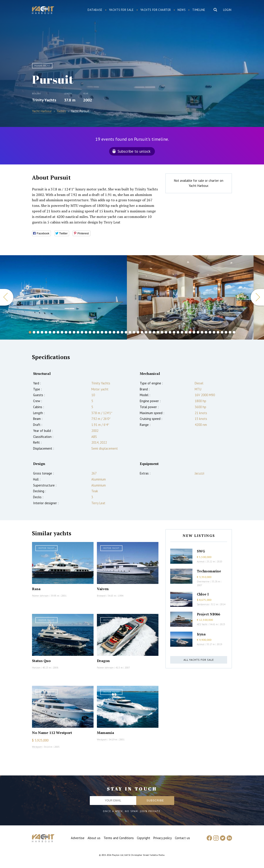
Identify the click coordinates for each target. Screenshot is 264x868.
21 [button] (110, 332)
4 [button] (42, 332)
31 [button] (150, 332)
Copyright (144, 838)
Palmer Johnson (40, 596)
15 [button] (86, 332)
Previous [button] (7, 297)
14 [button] (82, 332)
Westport (37, 747)
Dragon (103, 661)
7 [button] (54, 332)
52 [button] (234, 332)
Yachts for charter (156, 10)
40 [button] (186, 332)
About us (94, 838)
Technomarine (209, 571)
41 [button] (190, 332)
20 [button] (106, 332)
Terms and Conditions (119, 838)
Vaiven (103, 589)
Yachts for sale (121, 10)
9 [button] (62, 332)
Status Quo (41, 661)
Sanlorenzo (203, 604)
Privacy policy (163, 838)
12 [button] (74, 332)
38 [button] (178, 332)
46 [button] (210, 332)
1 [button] (30, 332)
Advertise (78, 838)
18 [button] (98, 332)
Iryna (201, 634)
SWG (201, 551)
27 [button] (134, 332)
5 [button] (46, 332)
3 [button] (38, 332)
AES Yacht (202, 624)
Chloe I (203, 594)
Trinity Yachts (44, 100)
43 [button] (198, 332)
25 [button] (126, 332)
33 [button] (158, 332)
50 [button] (226, 332)
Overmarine (204, 581)
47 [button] (214, 332)
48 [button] (218, 332)
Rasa (36, 589)
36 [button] (170, 332)
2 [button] (34, 332)
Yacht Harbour (43, 11)
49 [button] (222, 332)
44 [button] (202, 332)
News (182, 10)
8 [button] (58, 332)
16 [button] (90, 332)
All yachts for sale (199, 660)
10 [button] (66, 332)
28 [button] (138, 332)
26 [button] (130, 332)
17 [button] (94, 332)
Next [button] (257, 297)
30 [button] (146, 332)
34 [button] (162, 332)
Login (227, 10)
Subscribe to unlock (134, 151)
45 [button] (206, 332)
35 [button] (166, 332)
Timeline (199, 10)
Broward (101, 596)
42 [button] (194, 332)
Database (95, 10)
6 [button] (50, 332)
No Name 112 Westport (52, 733)
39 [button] (182, 332)
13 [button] (78, 332)
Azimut (201, 562)
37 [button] (174, 332)
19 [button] (102, 332)
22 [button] (114, 332)
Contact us (182, 838)
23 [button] (118, 332)
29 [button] (142, 332)
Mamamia (105, 733)
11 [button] (70, 332)
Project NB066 (208, 614)
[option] (63, 297)
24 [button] (122, 332)
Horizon (36, 668)
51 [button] (230, 332)
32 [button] (154, 332)
